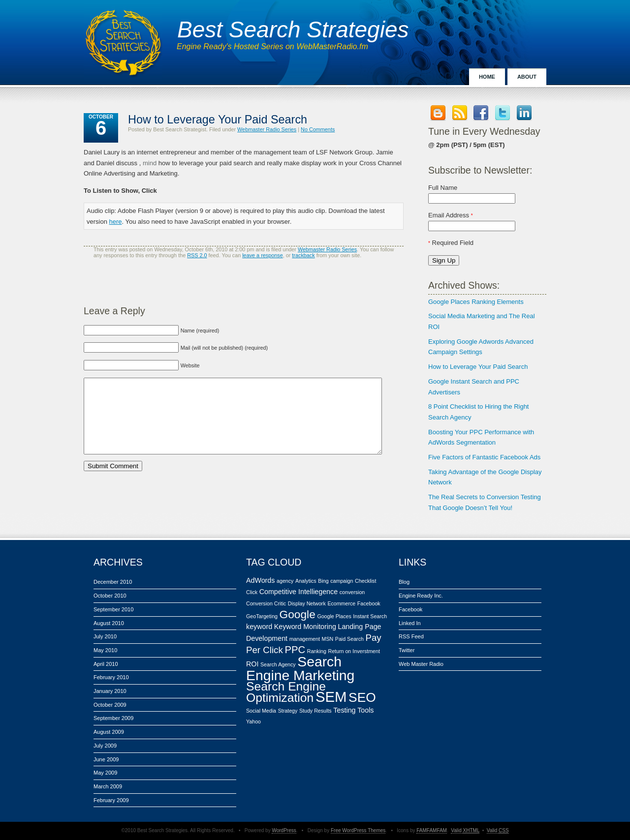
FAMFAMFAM (432, 830)
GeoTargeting (262, 616)
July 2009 (105, 746)
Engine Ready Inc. (421, 596)
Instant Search (370, 616)
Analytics (306, 581)
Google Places (334, 616)
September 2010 (113, 609)
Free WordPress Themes (358, 830)
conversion (352, 592)
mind (150, 163)
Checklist (365, 581)
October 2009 (110, 705)
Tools (365, 710)
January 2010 (110, 691)
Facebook (369, 603)
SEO (362, 697)
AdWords (260, 580)
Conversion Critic (266, 603)
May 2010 (105, 650)
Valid (465, 830)
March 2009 (108, 786)
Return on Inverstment (354, 651)
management (305, 639)
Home (487, 77)
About (527, 77)
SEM (331, 697)
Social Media (261, 711)
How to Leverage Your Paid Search (478, 367)
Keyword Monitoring (305, 627)
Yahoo (253, 721)
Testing (344, 710)
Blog (404, 582)
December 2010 (113, 582)
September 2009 (113, 718)
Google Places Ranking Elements (476, 302)
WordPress (284, 830)
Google (298, 614)
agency (285, 581)
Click (252, 592)
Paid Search (349, 639)
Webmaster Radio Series (267, 129)
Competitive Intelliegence (299, 592)
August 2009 (109, 732)
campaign (342, 581)
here (116, 222)
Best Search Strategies (293, 30)
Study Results (315, 711)
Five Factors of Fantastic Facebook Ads (484, 457)
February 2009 (111, 800)
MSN (328, 639)
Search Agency (278, 664)
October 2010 (110, 596)
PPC (295, 650)
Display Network (307, 603)
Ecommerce (341, 603)
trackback (303, 255)
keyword (259, 627)
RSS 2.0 (197, 255)
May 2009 (105, 773)
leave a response (262, 255)
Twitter (407, 650)
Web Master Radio (421, 664)
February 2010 (111, 677)
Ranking (317, 651)
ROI (252, 664)
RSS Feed (411, 636)
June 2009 (106, 759)
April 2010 (106, 664)
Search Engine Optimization (286, 692)
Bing (323, 581)
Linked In (410, 623)
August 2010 (109, 623)
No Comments (318, 129)
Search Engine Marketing (300, 668)
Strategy (288, 711)
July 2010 (105, 636)
